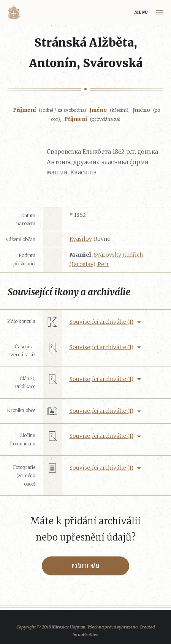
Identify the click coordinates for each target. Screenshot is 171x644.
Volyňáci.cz (14, 12)
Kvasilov (81, 239)
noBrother (88, 635)
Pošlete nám (86, 566)
